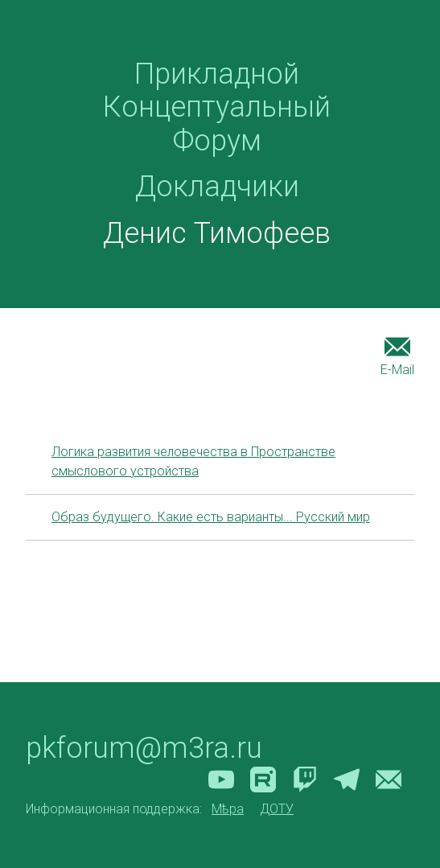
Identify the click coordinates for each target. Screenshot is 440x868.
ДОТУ (277, 809)
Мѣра (228, 809)
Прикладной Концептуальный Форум (217, 107)
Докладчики (217, 187)
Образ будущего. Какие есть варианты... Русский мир (211, 517)
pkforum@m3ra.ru (144, 748)
